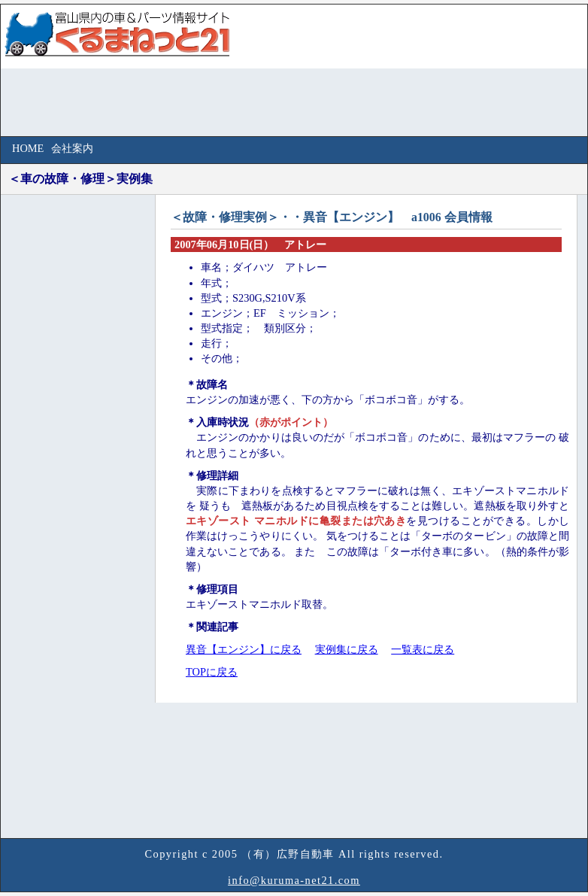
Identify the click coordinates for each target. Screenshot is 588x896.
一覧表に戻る (423, 649)
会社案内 (72, 148)
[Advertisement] (65, 432)
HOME (28, 148)
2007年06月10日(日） (224, 245)
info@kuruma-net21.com (294, 880)
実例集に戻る (347, 649)
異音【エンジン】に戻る (244, 649)
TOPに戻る (212, 672)
